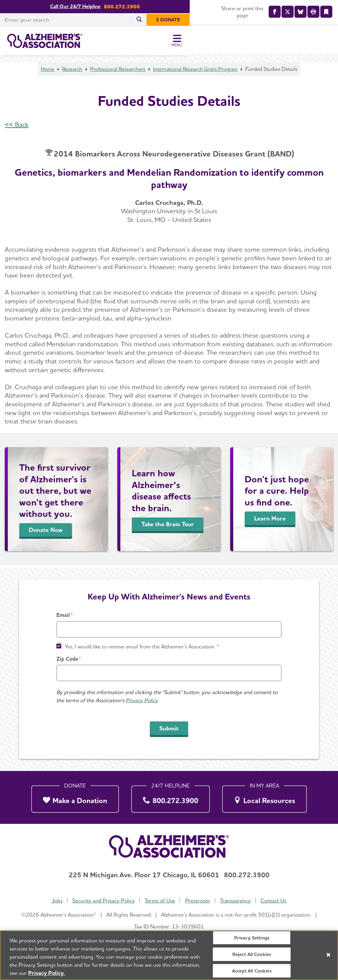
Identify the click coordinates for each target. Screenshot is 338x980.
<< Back (17, 126)
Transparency (236, 901)
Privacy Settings (252, 938)
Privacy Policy (142, 700)
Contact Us (274, 901)
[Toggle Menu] (325, 41)
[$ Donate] (316, 20)
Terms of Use (160, 901)
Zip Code (67, 659)
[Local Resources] (264, 797)
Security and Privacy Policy (103, 901)
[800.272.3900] (171, 797)
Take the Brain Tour (168, 526)
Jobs (56, 901)
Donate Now (46, 532)
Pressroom (198, 901)
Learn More (270, 520)
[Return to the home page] (45, 41)
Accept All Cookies (252, 971)
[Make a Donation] (75, 797)
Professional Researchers (116, 71)
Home (44, 71)
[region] (169, 955)
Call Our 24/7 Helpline (149, 7)
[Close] (328, 955)
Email (63, 615)
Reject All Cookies (252, 954)
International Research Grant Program (197, 71)
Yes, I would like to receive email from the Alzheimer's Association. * (142, 646)
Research (69, 71)
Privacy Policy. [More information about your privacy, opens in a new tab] (47, 973)
